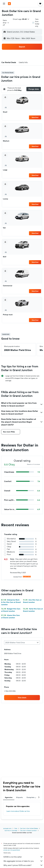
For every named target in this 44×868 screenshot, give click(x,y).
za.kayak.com (7, 828)
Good (9, 544)
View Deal (35, 117)
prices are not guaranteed (12, 850)
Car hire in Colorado (11, 830)
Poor (9, 554)
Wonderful (11, 539)
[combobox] (6, 23)
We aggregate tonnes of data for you (23, 861)
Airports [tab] (19, 797)
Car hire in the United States (29, 828)
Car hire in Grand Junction (28, 830)
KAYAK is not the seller (23, 857)
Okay (9, 547)
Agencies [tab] (9, 797)
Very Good (11, 541)
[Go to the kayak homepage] (15, 4)
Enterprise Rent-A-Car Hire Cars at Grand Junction (11, 602)
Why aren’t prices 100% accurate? (23, 865)
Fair (8, 549)
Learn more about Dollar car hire (18, 811)
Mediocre (11, 552)
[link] (22, 698)
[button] (4, 4)
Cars (16, 828)
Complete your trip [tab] (34, 797)
